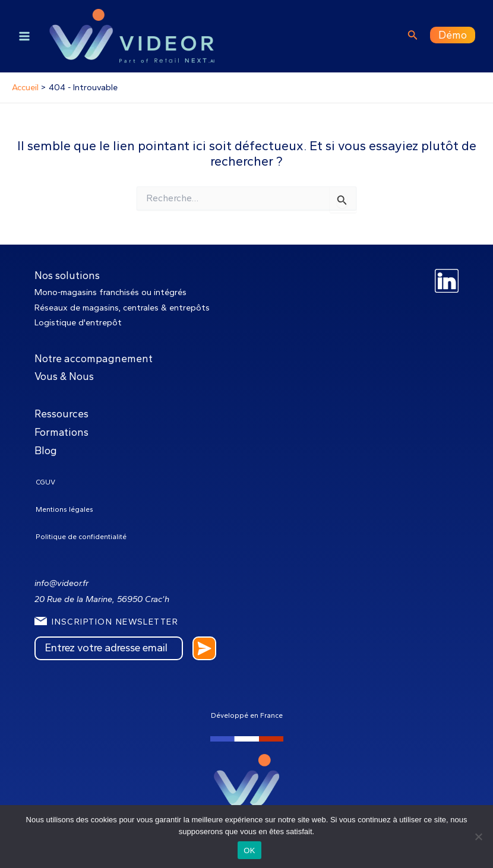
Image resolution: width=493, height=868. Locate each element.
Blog (46, 450)
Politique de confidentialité (81, 537)
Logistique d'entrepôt (78, 322)
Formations (61, 432)
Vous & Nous (64, 376)
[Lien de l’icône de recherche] (413, 36)
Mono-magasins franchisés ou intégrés (110, 292)
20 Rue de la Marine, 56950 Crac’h (102, 599)
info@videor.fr (61, 583)
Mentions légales (64, 509)
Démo (453, 35)
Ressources (61, 414)
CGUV (45, 482)
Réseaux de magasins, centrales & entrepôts (122, 308)
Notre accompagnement (94, 358)
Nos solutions (67, 275)
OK (249, 850)
